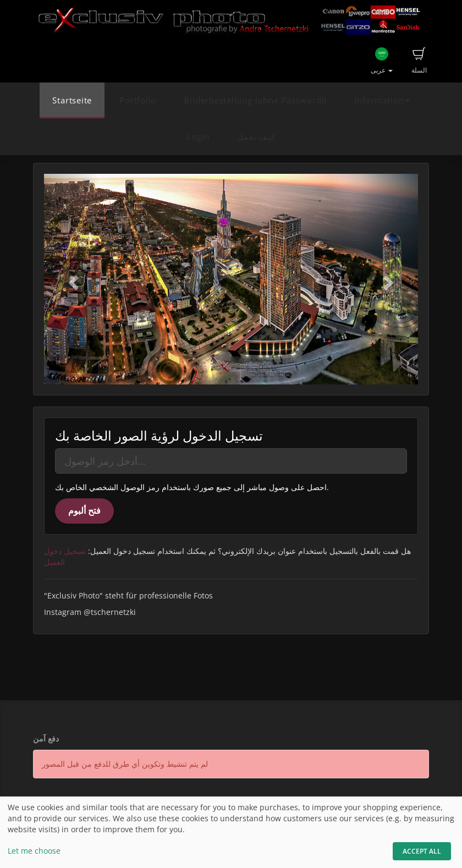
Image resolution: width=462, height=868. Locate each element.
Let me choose (34, 851)
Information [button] (382, 100)
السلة (419, 61)
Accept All (422, 851)
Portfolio (138, 100)
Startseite (72, 100)
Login (198, 137)
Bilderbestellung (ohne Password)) (255, 100)
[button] (72, 279)
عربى (382, 61)
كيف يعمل (256, 137)
